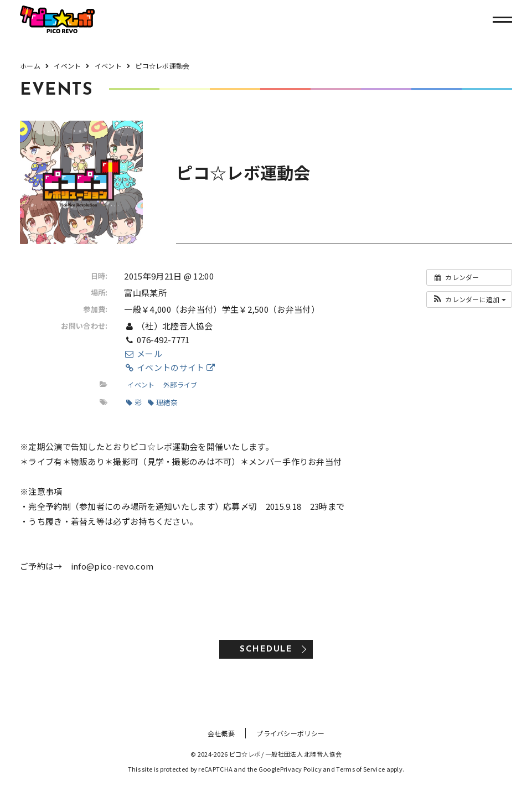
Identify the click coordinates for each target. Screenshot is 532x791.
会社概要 (221, 733)
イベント (141, 384)
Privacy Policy (301, 769)
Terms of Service (360, 769)
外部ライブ (180, 384)
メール (143, 353)
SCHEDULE (266, 650)
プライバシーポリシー (290, 733)
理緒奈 (163, 402)
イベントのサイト (169, 367)
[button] (469, 299)
